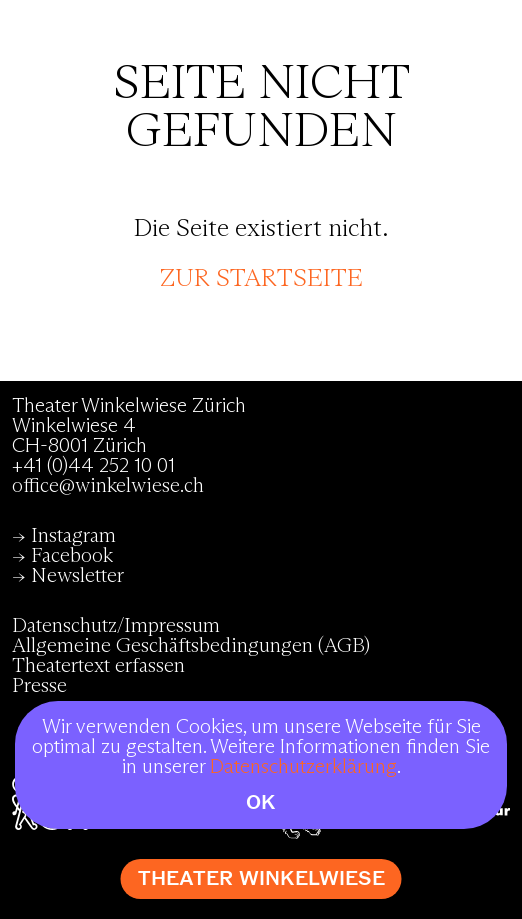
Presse (39, 686)
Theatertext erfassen (98, 666)
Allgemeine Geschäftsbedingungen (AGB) (191, 646)
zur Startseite (261, 278)
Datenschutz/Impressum (116, 626)
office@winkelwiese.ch (108, 486)
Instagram (73, 536)
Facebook (72, 556)
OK (261, 802)
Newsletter (77, 576)
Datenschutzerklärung (303, 767)
